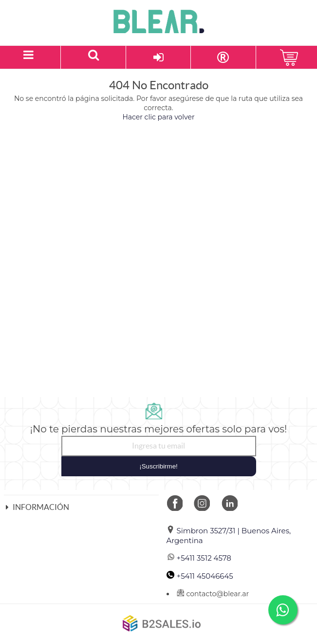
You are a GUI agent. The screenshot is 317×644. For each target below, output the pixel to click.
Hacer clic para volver (158, 117)
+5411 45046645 (200, 576)
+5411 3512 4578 (199, 558)
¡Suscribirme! (158, 466)
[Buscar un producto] (93, 57)
